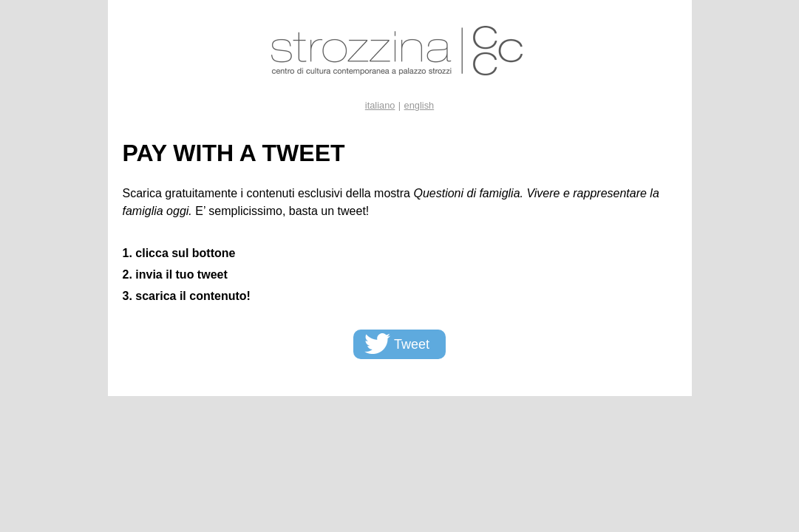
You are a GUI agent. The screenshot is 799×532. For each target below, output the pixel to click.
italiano (380, 105)
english (419, 105)
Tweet (412, 344)
